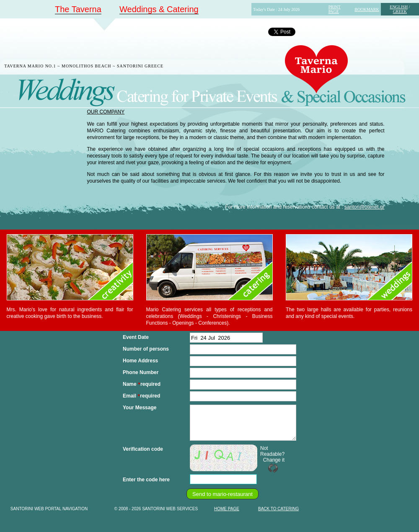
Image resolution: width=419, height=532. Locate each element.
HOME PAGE (227, 509)
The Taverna (78, 9)
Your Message (140, 408)
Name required (142, 384)
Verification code (143, 449)
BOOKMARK (367, 9)
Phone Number (141, 372)
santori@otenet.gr (365, 207)
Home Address (140, 361)
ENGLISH (399, 7)
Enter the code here (146, 480)
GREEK (400, 12)
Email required (141, 396)
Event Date (136, 337)
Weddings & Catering (159, 9)
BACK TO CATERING (278, 509)
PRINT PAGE (335, 9)
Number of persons (146, 349)
